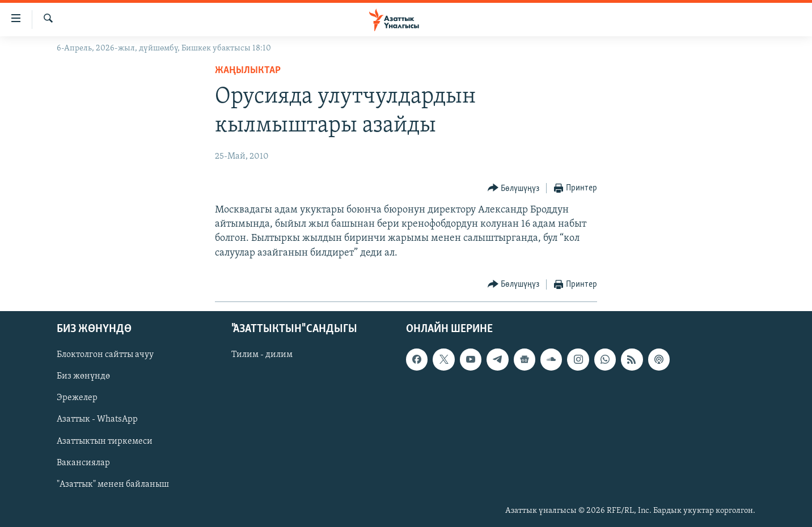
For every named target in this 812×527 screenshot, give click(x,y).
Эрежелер (77, 398)
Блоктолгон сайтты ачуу (105, 355)
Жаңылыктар (248, 71)
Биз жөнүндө (83, 376)
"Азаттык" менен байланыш (113, 484)
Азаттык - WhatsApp (97, 419)
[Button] (514, 188)
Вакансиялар (83, 462)
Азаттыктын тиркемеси (105, 441)
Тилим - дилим (262, 355)
